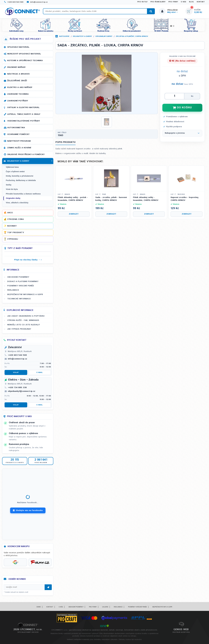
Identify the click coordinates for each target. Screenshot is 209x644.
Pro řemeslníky (158, 2)
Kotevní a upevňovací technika (25, 61)
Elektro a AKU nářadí (20, 87)
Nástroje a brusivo (18, 74)
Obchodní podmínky (18, 277)
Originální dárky (104, 36)
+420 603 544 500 (14, 2)
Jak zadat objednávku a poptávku (26, 316)
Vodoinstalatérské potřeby (24, 121)
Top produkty (16, 233)
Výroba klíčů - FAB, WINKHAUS (23, 320)
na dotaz (177, 84)
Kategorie (64, 36)
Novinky (12, 226)
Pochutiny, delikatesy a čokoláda (21, 180)
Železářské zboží (17, 81)
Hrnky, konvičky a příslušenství (20, 176)
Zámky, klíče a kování (19, 148)
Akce (10, 213)
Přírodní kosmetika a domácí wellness (23, 194)
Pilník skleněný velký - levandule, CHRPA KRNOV (146, 199)
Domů (39, 607)
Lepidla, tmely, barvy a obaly (24, 114)
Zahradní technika (18, 94)
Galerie (105, 607)
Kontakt (201, 2)
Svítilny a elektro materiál (23, 107)
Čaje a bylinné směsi (15, 172)
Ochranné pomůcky (18, 134)
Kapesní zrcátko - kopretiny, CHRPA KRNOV (185, 199)
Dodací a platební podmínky (23, 281)
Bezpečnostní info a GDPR (162, 607)
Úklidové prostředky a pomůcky (26, 154)
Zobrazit (74, 214)
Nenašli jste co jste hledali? (24, 325)
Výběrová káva (12, 167)
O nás (183, 2)
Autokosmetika (16, 128)
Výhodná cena (15, 219)
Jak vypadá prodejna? (19, 329)
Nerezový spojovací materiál (24, 54)
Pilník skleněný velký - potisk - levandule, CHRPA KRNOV (73, 199)
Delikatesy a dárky (82, 36)
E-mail (40, 372)
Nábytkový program (19, 141)
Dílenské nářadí (16, 67)
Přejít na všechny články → (27, 260)
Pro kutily (142, 2)
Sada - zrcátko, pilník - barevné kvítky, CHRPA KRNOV (111, 199)
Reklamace (13, 290)
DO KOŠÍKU (182, 108)
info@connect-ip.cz (37, 2)
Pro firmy (173, 2)
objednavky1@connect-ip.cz (22, 391)
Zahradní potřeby (18, 101)
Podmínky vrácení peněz (21, 286)
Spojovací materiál (18, 47)
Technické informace (19, 299)
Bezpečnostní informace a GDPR (25, 294)
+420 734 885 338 (17, 388)
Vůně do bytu (12, 189)
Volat (16, 372)
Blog (191, 2)
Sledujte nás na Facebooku (28, 510)
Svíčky (9, 185)
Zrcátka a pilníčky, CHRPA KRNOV (132, 36)
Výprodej (13, 239)
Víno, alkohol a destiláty (17, 203)
